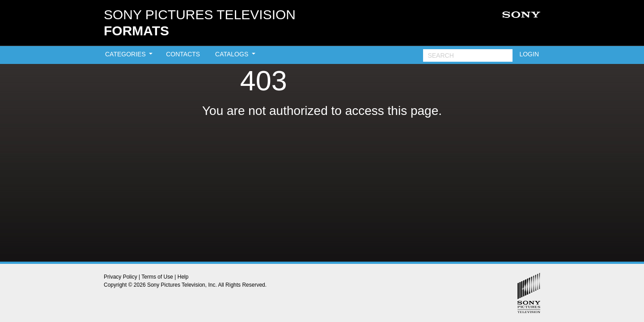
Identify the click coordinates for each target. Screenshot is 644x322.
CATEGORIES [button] (126, 54)
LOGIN (529, 54)
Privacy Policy (121, 277)
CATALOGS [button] (233, 54)
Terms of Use (157, 277)
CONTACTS (183, 54)
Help (183, 277)
